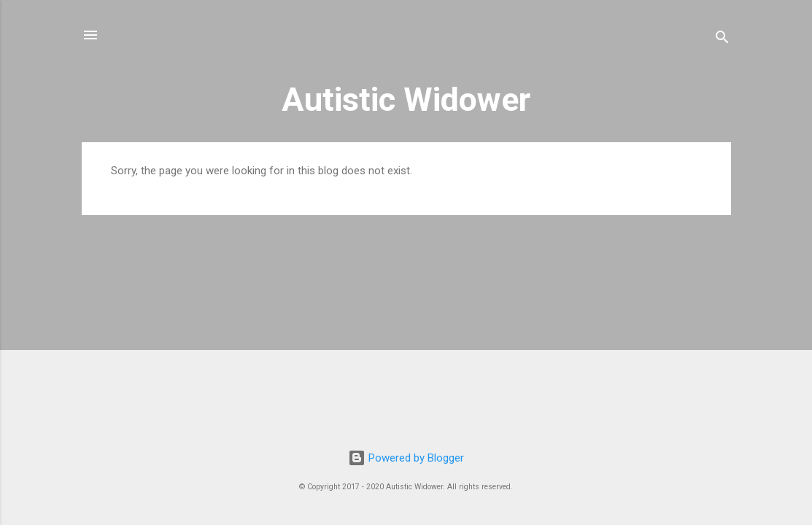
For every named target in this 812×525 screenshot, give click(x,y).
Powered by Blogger (406, 458)
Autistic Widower (406, 100)
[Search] (722, 40)
